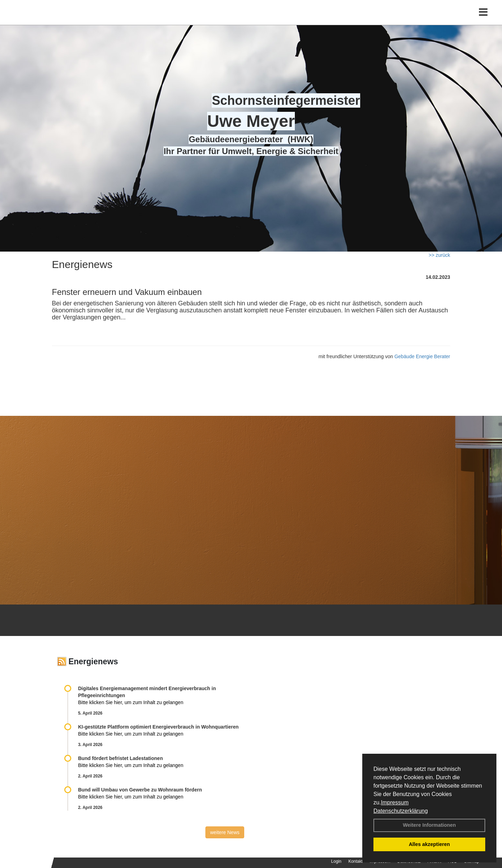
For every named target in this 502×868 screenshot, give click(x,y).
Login (336, 861)
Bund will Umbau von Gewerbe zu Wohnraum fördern (140, 790)
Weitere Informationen (429, 825)
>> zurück (439, 255)
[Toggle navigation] (483, 20)
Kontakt (355, 861)
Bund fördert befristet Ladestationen (121, 758)
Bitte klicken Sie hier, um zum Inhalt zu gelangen (131, 702)
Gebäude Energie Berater (422, 356)
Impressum (395, 802)
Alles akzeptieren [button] (429, 844)
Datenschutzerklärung (401, 811)
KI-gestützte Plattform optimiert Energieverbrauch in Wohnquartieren (158, 727)
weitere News (225, 832)
